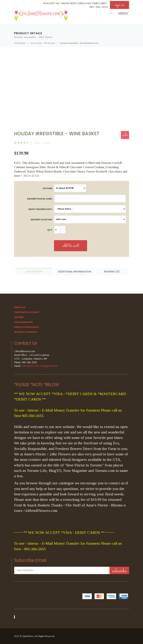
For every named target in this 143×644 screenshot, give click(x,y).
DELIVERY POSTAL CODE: (40, 199)
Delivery (19, 317)
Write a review (42, 143)
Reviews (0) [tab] (112, 272)
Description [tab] (34, 272)
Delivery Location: (42, 220)
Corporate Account (27, 312)
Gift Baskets (20, 43)
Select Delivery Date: (40, 209)
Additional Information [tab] (74, 272)
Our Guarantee (23, 322)
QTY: (50, 230)
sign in (120, 5)
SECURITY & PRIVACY (26, 332)
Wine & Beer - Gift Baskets (43, 43)
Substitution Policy (27, 327)
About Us (20, 307)
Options (48, 188)
